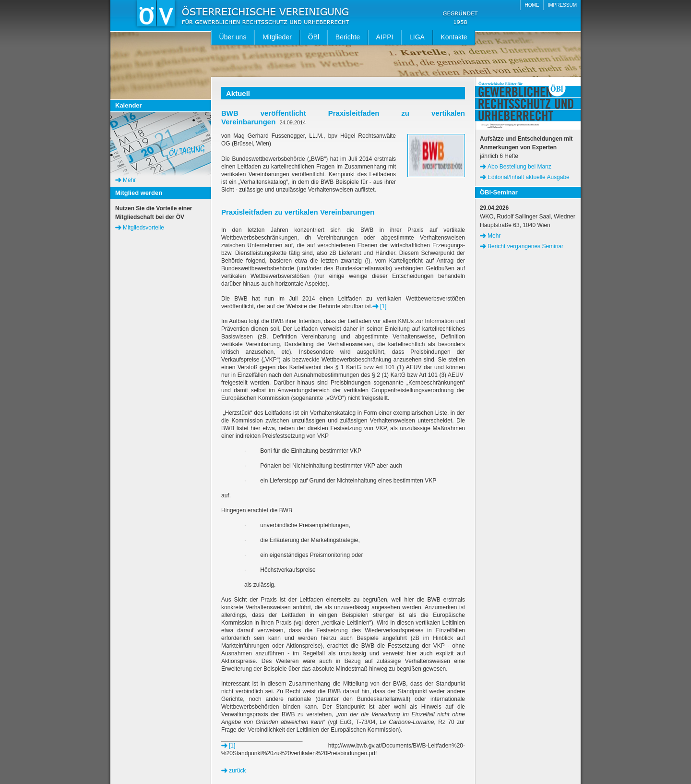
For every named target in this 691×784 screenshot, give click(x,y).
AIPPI (385, 37)
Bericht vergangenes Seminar (525, 246)
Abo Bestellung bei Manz (519, 167)
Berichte (348, 37)
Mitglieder (277, 37)
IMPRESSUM (562, 5)
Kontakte (454, 37)
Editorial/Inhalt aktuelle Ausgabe (529, 177)
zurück (237, 771)
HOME (532, 5)
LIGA (417, 37)
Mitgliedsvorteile (143, 228)
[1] (383, 306)
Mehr (129, 180)
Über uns (233, 37)
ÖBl (314, 37)
